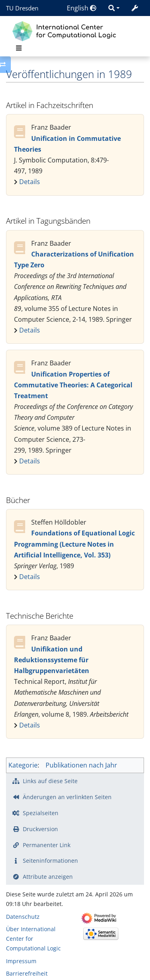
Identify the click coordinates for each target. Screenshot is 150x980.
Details (30, 182)
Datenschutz (23, 917)
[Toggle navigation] (19, 48)
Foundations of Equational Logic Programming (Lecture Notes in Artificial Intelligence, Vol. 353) (74, 544)
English (82, 8)
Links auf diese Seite (50, 781)
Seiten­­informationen (50, 861)
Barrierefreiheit (27, 973)
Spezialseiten (41, 813)
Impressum (21, 961)
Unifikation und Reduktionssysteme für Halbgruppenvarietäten (52, 660)
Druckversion (40, 829)
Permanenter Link (47, 845)
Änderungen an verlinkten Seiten (67, 797)
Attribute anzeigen (48, 877)
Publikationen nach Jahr (81, 765)
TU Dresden (22, 8)
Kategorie (23, 765)
